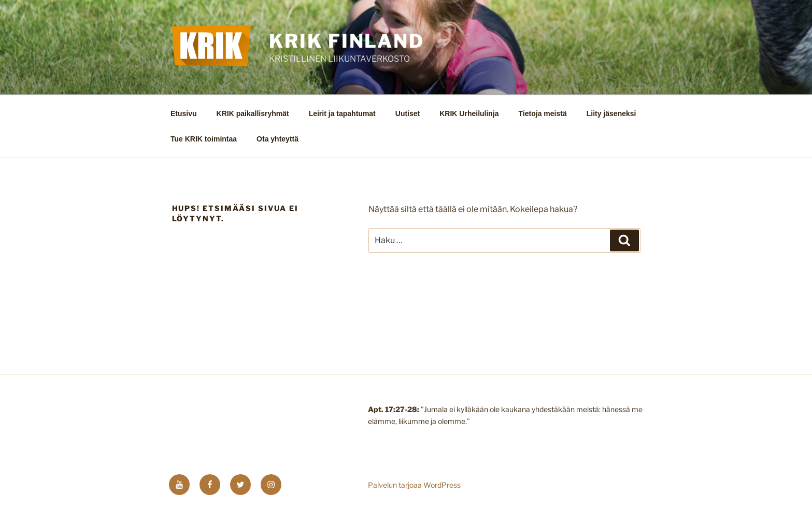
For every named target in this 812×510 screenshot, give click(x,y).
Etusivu (184, 114)
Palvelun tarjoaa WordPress (414, 485)
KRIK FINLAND (347, 41)
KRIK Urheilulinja (469, 114)
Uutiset (408, 114)
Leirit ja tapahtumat (342, 114)
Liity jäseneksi (611, 114)
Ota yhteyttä (277, 139)
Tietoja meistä (543, 114)
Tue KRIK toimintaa (204, 139)
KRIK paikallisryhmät (253, 114)
